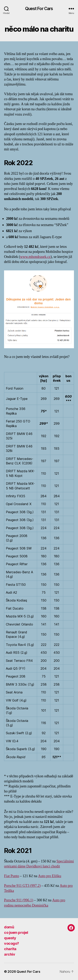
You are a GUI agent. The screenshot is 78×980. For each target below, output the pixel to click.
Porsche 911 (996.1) (19, 900)
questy (10, 938)
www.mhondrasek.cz (35, 257)
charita (10, 949)
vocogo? (12, 943)
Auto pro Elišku (50, 876)
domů (9, 927)
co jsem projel (16, 933)
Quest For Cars (39, 9)
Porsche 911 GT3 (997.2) (22, 886)
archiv (10, 954)
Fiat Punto (12, 876)
